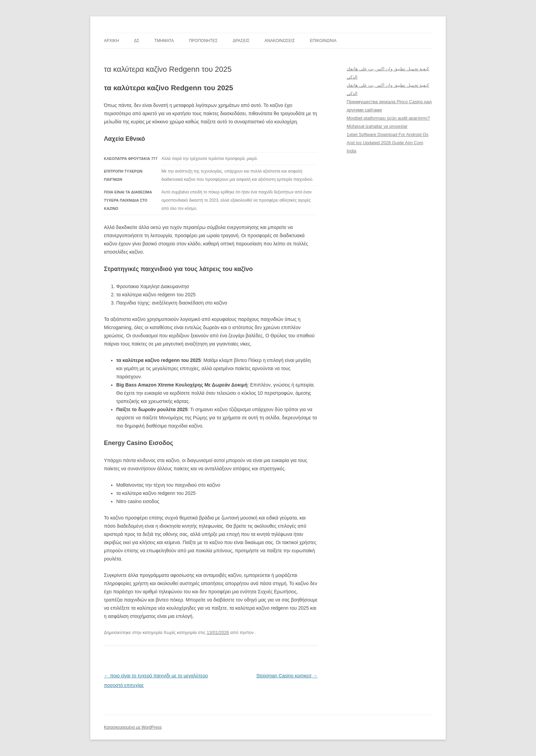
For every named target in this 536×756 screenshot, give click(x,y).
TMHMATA (164, 41)
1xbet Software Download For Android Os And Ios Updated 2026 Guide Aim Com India (387, 143)
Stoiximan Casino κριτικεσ (287, 676)
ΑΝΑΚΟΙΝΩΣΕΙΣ (280, 41)
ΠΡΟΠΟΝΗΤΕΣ (203, 41)
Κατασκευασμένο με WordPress (133, 727)
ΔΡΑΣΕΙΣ (241, 41)
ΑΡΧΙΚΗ (111, 41)
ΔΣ (137, 41)
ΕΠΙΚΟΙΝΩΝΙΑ (323, 41)
